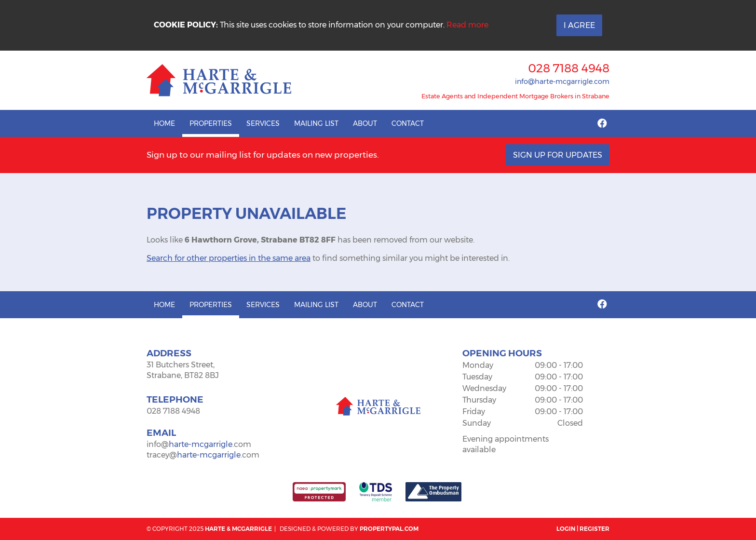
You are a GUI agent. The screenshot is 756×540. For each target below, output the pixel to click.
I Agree (579, 25)
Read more (467, 25)
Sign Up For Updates (558, 155)
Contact (408, 123)
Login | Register (583, 529)
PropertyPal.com (389, 529)
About (365, 123)
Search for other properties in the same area (229, 258)
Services (263, 123)
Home (164, 123)
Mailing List (316, 123)
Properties (211, 123)
